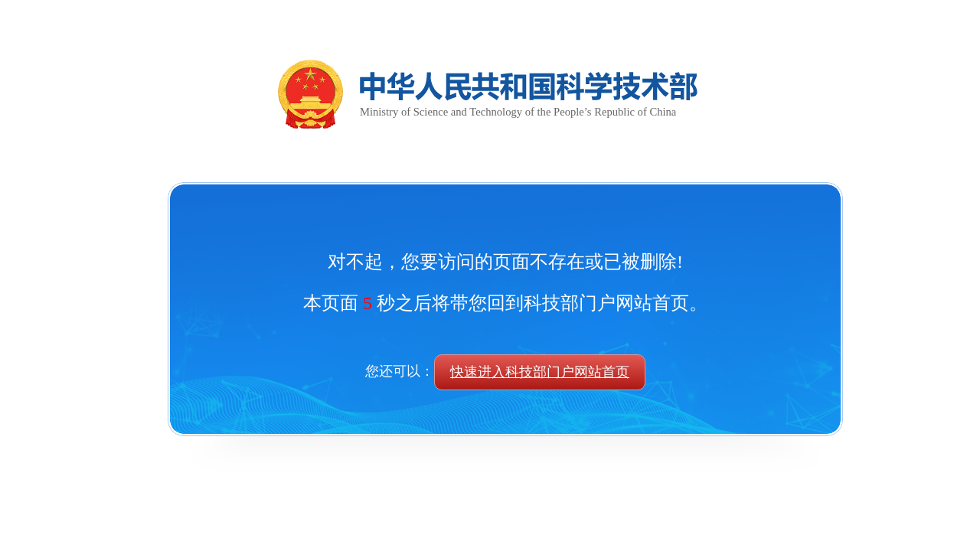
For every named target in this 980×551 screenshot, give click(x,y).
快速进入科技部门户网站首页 (540, 372)
